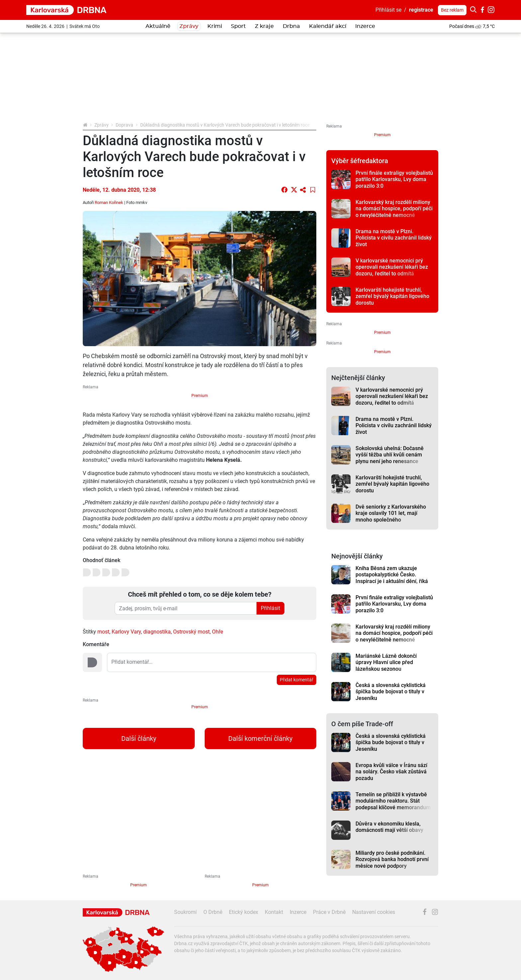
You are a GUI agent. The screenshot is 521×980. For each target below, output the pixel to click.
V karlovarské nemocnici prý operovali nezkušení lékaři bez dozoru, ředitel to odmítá (392, 267)
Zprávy (102, 125)
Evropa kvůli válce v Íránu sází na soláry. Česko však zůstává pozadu (391, 772)
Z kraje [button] (264, 26)
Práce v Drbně (329, 912)
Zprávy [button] (189, 26)
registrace (421, 10)
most (103, 632)
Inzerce (365, 26)
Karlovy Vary (126, 632)
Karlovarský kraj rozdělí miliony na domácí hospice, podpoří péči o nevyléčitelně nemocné (394, 209)
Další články (139, 738)
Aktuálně (158, 26)
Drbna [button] (291, 26)
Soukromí (185, 912)
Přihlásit (270, 608)
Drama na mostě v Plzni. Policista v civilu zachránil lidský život (394, 238)
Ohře (217, 632)
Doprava (124, 125)
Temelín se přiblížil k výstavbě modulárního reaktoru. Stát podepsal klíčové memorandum (393, 801)
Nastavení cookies (374, 912)
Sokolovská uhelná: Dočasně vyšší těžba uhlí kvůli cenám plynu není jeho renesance (390, 455)
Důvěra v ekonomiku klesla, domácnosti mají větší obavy (389, 827)
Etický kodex (244, 912)
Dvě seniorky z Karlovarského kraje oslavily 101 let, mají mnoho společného (391, 513)
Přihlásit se (388, 10)
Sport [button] (238, 26)
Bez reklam (452, 10)
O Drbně (213, 912)
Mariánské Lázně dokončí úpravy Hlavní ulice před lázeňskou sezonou (386, 662)
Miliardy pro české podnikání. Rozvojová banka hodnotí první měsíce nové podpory (392, 859)
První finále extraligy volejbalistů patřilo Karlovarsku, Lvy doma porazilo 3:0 (394, 179)
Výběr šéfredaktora (360, 161)
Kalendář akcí (328, 26)
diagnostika (157, 632)
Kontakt (274, 912)
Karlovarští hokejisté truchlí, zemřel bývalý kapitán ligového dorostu (392, 296)
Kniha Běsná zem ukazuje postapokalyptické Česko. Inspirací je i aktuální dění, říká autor (392, 578)
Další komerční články (260, 738)
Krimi (215, 26)
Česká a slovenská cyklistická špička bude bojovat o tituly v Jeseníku (391, 692)
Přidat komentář (297, 680)
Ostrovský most (191, 632)
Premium (200, 396)
